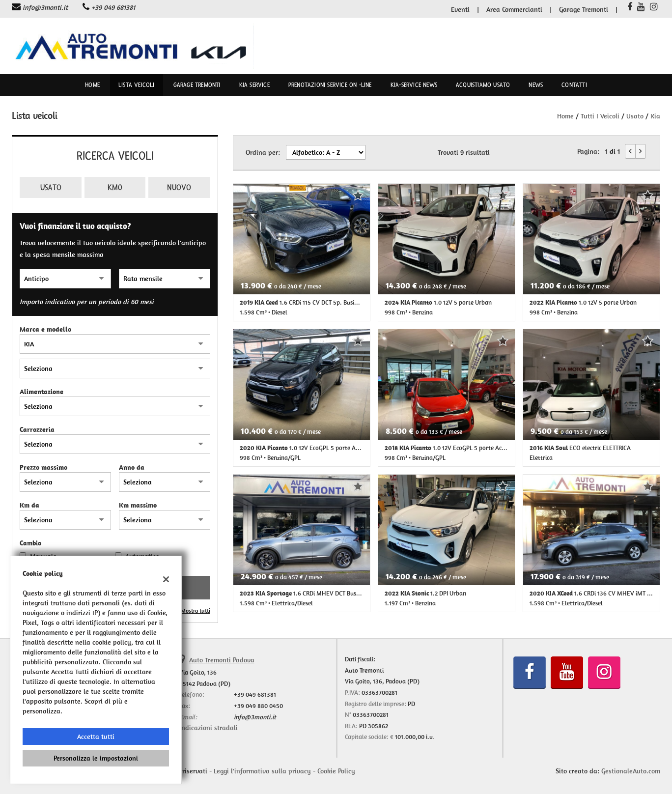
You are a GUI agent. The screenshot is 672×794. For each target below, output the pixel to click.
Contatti (574, 85)
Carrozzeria (37, 429)
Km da (29, 505)
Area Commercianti (514, 9)
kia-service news (414, 85)
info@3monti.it (45, 7)
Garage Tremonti (584, 9)
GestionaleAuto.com (631, 771)
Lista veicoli (137, 85)
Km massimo (138, 505)
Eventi (460, 9)
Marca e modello (45, 329)
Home (92, 85)
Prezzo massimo (43, 467)
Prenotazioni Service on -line (330, 85)
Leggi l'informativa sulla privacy (262, 771)
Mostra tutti (196, 610)
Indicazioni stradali (209, 728)
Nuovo (179, 187)
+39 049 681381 (113, 7)
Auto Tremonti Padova (222, 660)
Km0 (115, 187)
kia (655, 116)
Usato (51, 187)
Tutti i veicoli (600, 116)
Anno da (132, 467)
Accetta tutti (96, 737)
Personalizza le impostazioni (96, 758)
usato (635, 116)
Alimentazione (42, 392)
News (536, 85)
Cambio (30, 543)
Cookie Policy (336, 771)
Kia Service (254, 85)
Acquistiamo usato (483, 85)
